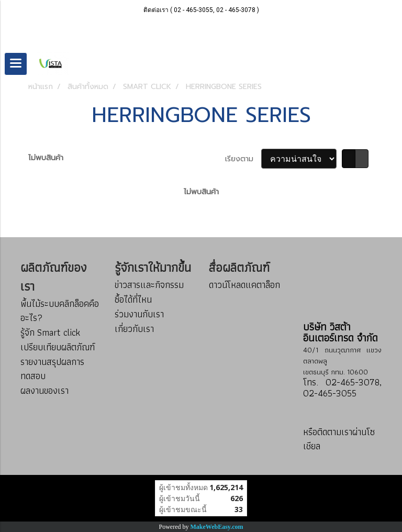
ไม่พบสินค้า (46, 158)
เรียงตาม (243, 159)
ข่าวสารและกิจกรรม (149, 285)
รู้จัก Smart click (50, 332)
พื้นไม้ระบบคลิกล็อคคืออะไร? (60, 311)
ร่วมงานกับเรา (139, 314)
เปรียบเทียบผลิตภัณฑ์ (58, 347)
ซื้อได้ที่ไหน (133, 299)
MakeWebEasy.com (217, 527)
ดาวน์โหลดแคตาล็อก (244, 285)
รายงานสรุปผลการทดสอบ (52, 369)
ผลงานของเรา (44, 390)
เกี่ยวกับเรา (134, 329)
